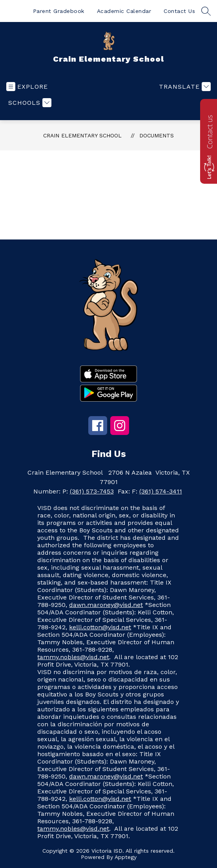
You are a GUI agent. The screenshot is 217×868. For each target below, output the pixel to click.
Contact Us (179, 11)
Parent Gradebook (59, 11)
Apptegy (126, 857)
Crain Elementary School (82, 135)
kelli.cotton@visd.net (100, 627)
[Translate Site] (184, 87)
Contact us (210, 132)
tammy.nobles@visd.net (73, 657)
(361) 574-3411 (161, 491)
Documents (157, 135)
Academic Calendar (124, 11)
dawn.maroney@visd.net (106, 605)
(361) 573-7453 (92, 491)
